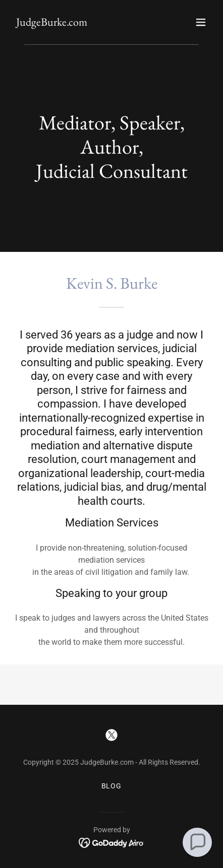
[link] (52, 23)
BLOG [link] (112, 786)
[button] (201, 22)
